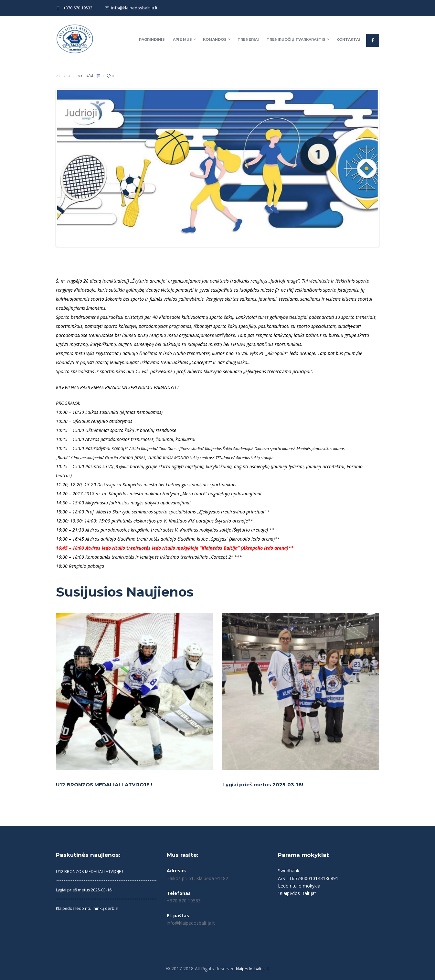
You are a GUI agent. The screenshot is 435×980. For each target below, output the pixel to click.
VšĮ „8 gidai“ (121, 464)
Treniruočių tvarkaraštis (296, 39)
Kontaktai (348, 39)
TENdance (255, 455)
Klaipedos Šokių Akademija (244, 446)
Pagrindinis (152, 39)
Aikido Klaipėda (145, 446)
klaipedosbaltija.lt (253, 966)
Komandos (215, 39)
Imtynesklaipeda (107, 455)
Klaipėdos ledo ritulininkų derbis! (89, 906)
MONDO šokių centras (219, 455)
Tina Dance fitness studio (189, 446)
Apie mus (182, 39)
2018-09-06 (66, 76)
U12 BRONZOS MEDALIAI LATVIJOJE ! (109, 782)
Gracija (133, 455)
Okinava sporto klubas (297, 446)
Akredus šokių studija (289, 455)
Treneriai (248, 39)
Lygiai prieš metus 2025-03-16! (266, 782)
